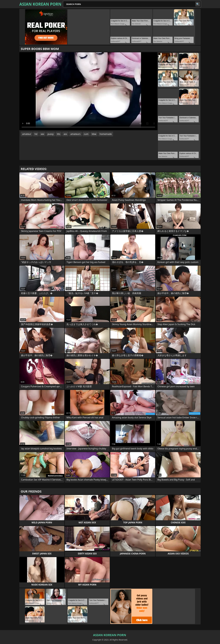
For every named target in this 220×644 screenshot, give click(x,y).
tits (59, 134)
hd (36, 134)
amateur (27, 134)
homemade (106, 134)
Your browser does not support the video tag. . (88, 91)
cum (86, 134)
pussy (51, 134)
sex (42, 134)
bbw (94, 134)
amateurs (75, 134)
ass (65, 134)
